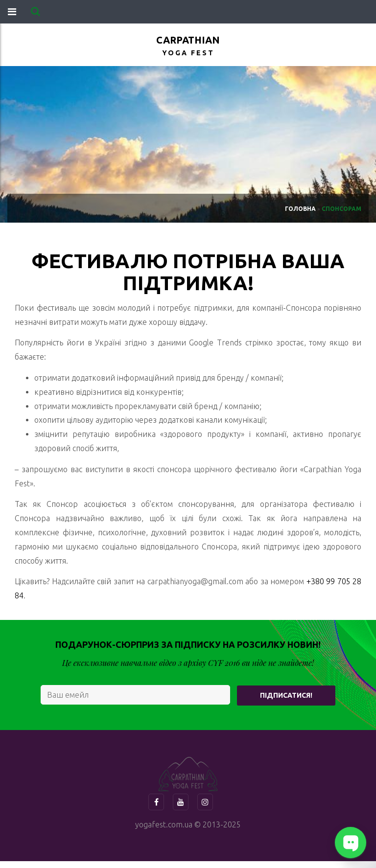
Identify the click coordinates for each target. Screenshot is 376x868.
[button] (35, 12)
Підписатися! (286, 695)
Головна (300, 209)
